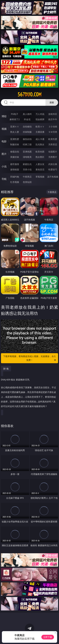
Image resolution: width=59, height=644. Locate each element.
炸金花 (27, 119)
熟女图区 (40, 157)
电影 (4, 141)
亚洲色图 (27, 152)
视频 (4, 129)
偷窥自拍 (15, 152)
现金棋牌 (40, 119)
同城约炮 (15, 177)
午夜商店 (27, 177)
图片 (4, 154)
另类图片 (53, 157)
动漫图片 (53, 152)
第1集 (6, 369)
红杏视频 (15, 182)
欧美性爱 (53, 139)
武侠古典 (53, 164)
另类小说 (27, 169)
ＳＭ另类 (53, 132)
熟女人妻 (15, 132)
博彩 (4, 116)
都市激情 (15, 164)
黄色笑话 (40, 169)
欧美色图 (40, 152)
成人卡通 (40, 139)
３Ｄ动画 (53, 127)
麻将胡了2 (15, 119)
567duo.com (30, 94)
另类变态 (53, 144)
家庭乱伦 (27, 164)
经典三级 (27, 144)
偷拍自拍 (27, 139)
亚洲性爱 (15, 139)
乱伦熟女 (40, 144)
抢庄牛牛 (53, 119)
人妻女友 (40, 164)
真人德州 (27, 114)
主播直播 (40, 132)
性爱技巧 (53, 169)
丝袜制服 (27, 132)
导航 (4, 179)
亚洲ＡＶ (15, 127)
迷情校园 (15, 169)
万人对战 (40, 114)
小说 (4, 166)
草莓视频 (40, 177)
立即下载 (48, 637)
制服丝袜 (15, 144)
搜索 (52, 102)
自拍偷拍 (27, 127)
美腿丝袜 (15, 157)
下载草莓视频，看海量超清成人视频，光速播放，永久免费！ (30, 358)
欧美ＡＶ (40, 127)
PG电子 (15, 114)
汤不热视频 (53, 177)
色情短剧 (27, 182)
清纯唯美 (27, 157)
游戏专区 (53, 114)
